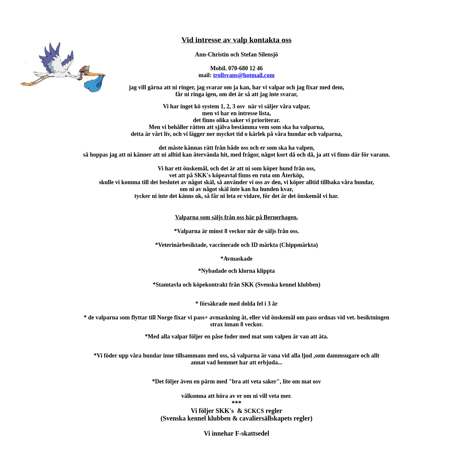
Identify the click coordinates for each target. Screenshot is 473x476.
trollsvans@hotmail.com (244, 75)
